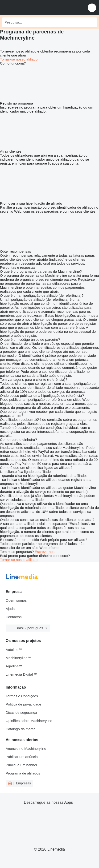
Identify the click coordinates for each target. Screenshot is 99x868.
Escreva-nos (45, 552)
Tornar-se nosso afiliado (19, 59)
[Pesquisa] (92, 22)
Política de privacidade (23, 704)
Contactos (14, 617)
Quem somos (16, 600)
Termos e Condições (22, 696)
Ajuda (10, 609)
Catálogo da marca (21, 729)
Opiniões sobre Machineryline (29, 721)
